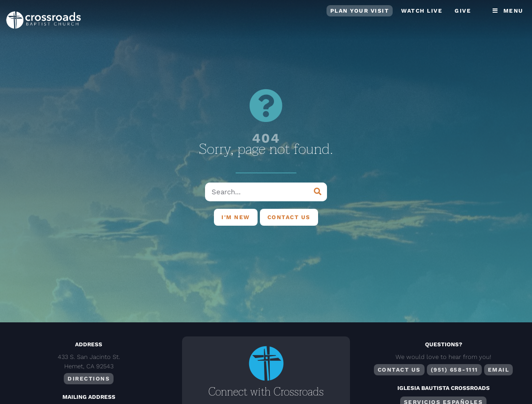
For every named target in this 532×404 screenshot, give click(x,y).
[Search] (318, 192)
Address (89, 344)
